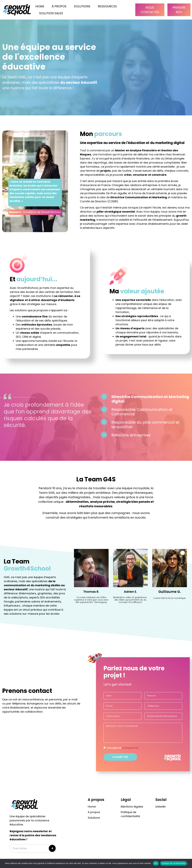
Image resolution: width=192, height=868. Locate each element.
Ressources (107, 6)
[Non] (187, 863)
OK (156, 863)
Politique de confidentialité (174, 863)
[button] (74, 574)
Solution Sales (51, 13)
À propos (59, 6)
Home (40, 6)
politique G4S (130, 748)
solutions (82, 6)
